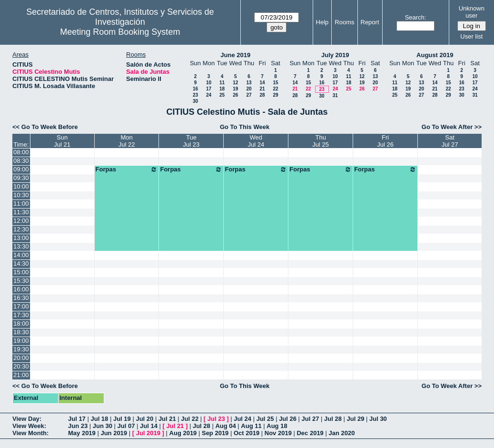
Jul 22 (190, 419)
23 (195, 95)
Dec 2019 (310, 433)
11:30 (21, 212)
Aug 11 (251, 426)
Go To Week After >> (452, 127)
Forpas (127, 169)
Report (370, 22)
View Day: (27, 419)
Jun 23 (78, 426)
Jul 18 (99, 419)
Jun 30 (103, 426)
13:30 (21, 246)
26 (235, 95)
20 (249, 89)
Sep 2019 (215, 433)
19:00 (21, 341)
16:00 (21, 289)
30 (195, 101)
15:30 (21, 281)
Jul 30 (378, 419)
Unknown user (472, 12)
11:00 (21, 204)
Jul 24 (242, 419)
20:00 (21, 358)
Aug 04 (225, 426)
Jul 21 (167, 419)
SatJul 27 (450, 141)
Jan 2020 (341, 433)
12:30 (21, 229)
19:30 (21, 349)
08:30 (21, 161)
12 (235, 83)
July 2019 (335, 55)
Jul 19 (122, 419)
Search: (416, 17)
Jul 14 (149, 426)
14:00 (21, 255)
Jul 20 (144, 419)
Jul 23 (216, 419)
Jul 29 (356, 419)
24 (209, 95)
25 (222, 95)
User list (471, 36)
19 (235, 89)
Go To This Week (245, 127)
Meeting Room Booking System (120, 32)
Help (322, 22)
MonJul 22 (127, 141)
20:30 (21, 366)
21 (262, 89)
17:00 (21, 306)
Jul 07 (126, 426)
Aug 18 (277, 426)
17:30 (21, 315)
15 (275, 83)
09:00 (21, 169)
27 (249, 95)
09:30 (21, 178)
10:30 (21, 195)
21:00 (21, 375)
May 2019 (82, 433)
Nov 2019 (278, 433)
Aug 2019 (183, 433)
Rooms (344, 22)
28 (262, 95)
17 (209, 89)
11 (222, 83)
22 (275, 89)
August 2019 (435, 55)
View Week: (29, 426)
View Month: (30, 433)
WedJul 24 (256, 141)
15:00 (21, 272)
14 (262, 83)
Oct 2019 (247, 433)
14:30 (21, 264)
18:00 (21, 324)
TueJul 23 (192, 141)
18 (222, 89)
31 (335, 95)
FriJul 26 (385, 141)
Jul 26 (288, 419)
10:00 (21, 186)
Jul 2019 (148, 433)
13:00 (21, 238)
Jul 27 (311, 419)
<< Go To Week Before (45, 127)
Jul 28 (333, 419)
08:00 (21, 152)
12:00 (21, 221)
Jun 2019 (114, 433)
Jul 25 (265, 419)
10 (209, 83)
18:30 (21, 332)
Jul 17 (77, 419)
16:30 (21, 298)
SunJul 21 (62, 141)
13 (249, 83)
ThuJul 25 (321, 141)
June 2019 (235, 55)
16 (195, 89)
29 (275, 95)
